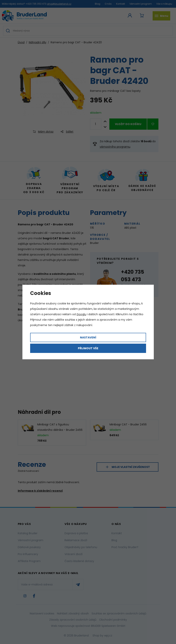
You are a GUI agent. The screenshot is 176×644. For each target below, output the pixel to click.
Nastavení (88, 337)
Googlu (81, 314)
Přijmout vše (88, 348)
